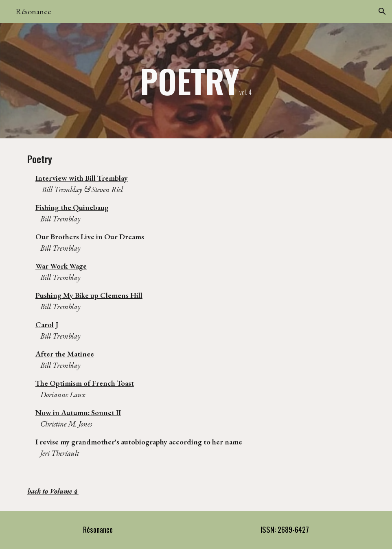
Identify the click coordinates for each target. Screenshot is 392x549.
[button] (382, 11)
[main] (196, 81)
